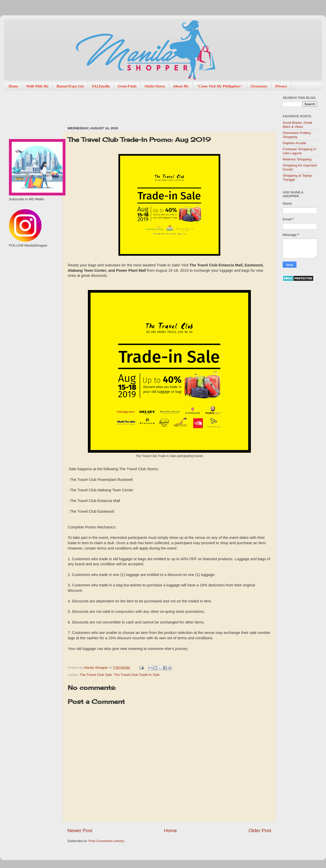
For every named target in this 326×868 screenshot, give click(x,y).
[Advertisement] (160, 106)
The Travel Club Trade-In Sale (137, 675)
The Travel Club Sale (96, 675)
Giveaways (259, 86)
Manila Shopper (97, 668)
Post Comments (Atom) (106, 841)
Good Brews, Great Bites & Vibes (297, 125)
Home (13, 86)
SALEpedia (101, 86)
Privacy (281, 86)
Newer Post (80, 831)
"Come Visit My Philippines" (219, 86)
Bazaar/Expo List (70, 86)
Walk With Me (37, 86)
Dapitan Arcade (294, 143)
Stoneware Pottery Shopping (297, 135)
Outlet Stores (155, 86)
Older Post (260, 831)
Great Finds (127, 86)
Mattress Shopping (297, 159)
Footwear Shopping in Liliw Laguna (299, 151)
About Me (181, 86)
